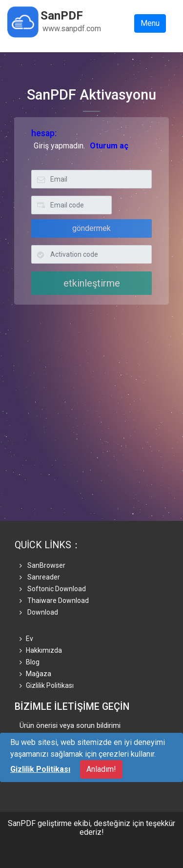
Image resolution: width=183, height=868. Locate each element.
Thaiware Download (54, 600)
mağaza (35, 674)
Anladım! (101, 769)
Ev (26, 639)
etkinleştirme (92, 283)
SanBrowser (42, 565)
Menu (150, 23)
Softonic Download (53, 589)
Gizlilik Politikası (47, 685)
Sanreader (40, 577)
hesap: (44, 133)
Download (39, 612)
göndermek (91, 228)
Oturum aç (109, 146)
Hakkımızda (41, 650)
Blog (30, 662)
